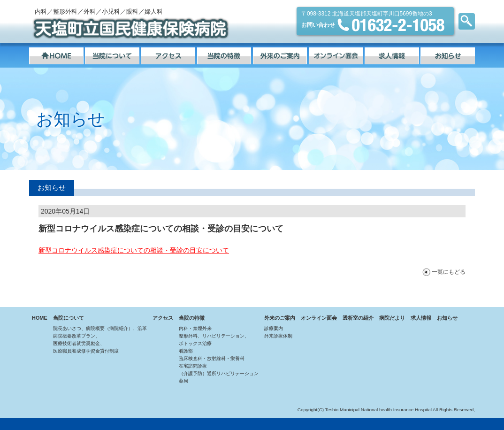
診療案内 (274, 328)
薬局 (183, 381)
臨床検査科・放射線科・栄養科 (212, 358)
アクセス (163, 318)
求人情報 (421, 318)
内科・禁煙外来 (195, 328)
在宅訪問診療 (193, 366)
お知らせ (447, 318)
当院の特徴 (192, 318)
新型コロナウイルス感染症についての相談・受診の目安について (134, 250)
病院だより (392, 318)
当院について (69, 318)
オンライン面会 (319, 318)
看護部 (186, 351)
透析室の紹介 (358, 318)
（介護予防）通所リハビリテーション (219, 373)
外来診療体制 (278, 336)
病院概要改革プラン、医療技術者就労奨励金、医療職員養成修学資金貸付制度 (86, 343)
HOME (40, 318)
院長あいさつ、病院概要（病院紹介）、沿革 (100, 328)
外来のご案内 (280, 318)
